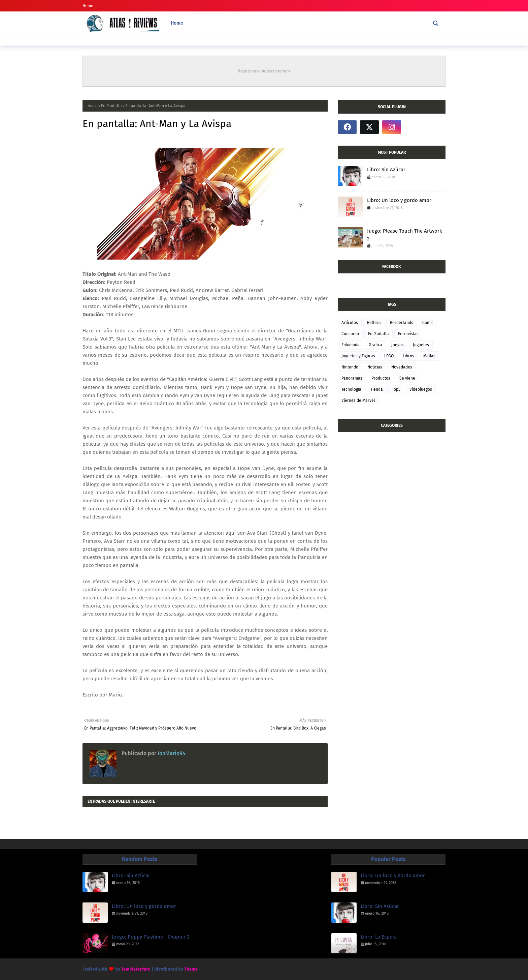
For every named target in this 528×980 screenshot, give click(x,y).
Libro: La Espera (379, 937)
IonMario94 (171, 753)
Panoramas (352, 378)
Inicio (93, 106)
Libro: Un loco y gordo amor (399, 200)
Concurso (350, 334)
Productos (381, 378)
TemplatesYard (136, 969)
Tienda (377, 389)
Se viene (407, 378)
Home (88, 6)
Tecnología (351, 389)
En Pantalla (111, 106)
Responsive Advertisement (264, 71)
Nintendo (350, 367)
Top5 (396, 389)
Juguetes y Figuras (358, 356)
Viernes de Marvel (358, 400)
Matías (429, 356)
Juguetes (421, 345)
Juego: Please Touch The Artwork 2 (405, 235)
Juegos (398, 345)
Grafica (375, 345)
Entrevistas (408, 334)
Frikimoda (351, 345)
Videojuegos (421, 389)
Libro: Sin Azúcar (386, 170)
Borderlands (402, 323)
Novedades (402, 367)
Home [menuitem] (177, 23)
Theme (191, 969)
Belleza (374, 323)
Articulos (350, 323)
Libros (408, 356)
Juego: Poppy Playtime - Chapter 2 (151, 937)
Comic (428, 323)
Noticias (375, 367)
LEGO (389, 356)
